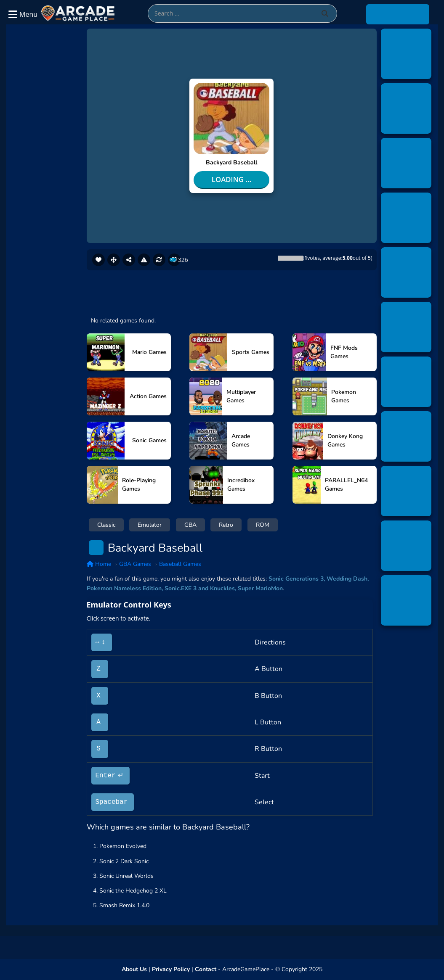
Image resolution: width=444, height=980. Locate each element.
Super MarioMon (260, 588)
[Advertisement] (48, 161)
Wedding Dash (347, 579)
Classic (106, 525)
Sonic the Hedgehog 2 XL (133, 891)
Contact (206, 969)
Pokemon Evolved (123, 846)
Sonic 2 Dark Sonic (124, 861)
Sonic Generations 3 (296, 579)
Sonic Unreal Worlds (126, 876)
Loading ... (231, 179)
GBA (190, 525)
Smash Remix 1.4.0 (124, 905)
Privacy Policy (171, 969)
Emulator (150, 525)
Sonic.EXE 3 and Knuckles (200, 588)
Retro (226, 525)
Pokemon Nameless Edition (124, 588)
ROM (263, 525)
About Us (134, 969)
